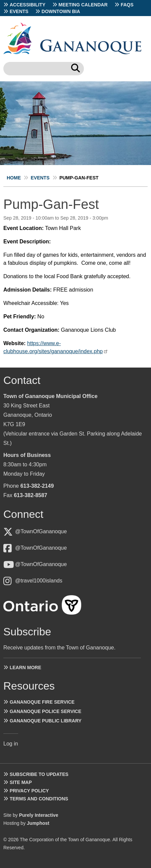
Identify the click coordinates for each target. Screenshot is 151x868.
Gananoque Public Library (46, 721)
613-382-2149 (37, 486)
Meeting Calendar (83, 5)
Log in (11, 744)
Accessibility (28, 5)
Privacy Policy (29, 791)
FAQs (127, 5)
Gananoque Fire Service (42, 702)
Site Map (21, 782)
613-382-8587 (31, 495)
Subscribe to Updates (39, 774)
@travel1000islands (39, 581)
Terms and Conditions (39, 799)
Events (19, 11)
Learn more (26, 667)
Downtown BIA (61, 11)
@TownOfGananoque (41, 531)
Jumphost (38, 823)
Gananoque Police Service (46, 711)
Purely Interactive (39, 815)
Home (14, 178)
